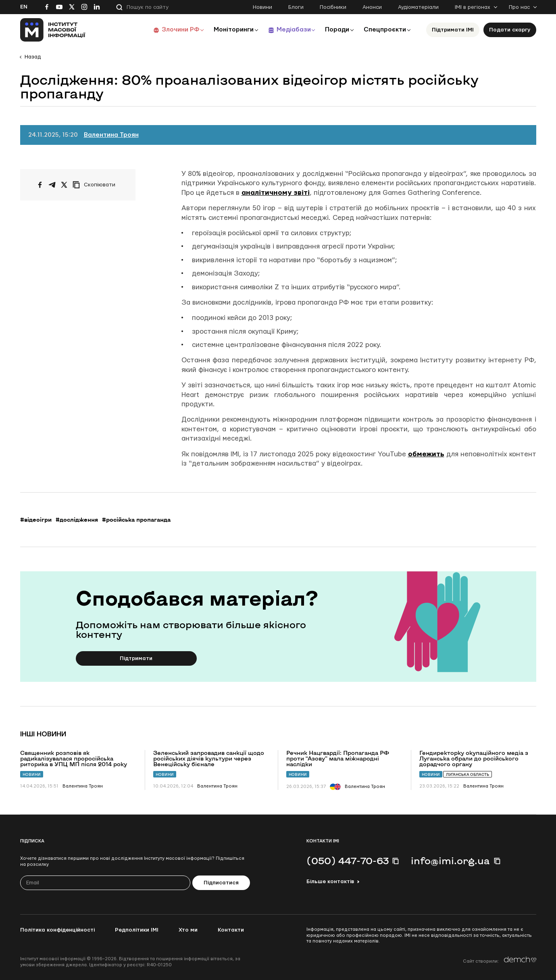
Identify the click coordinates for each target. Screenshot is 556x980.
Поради (335, 30)
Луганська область (467, 774)
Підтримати (136, 658)
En (24, 7)
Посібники (333, 7)
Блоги (296, 7)
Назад (33, 57)
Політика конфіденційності (57, 930)
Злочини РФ (176, 30)
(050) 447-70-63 (348, 861)
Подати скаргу (510, 30)
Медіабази (290, 30)
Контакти (231, 930)
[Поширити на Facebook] (40, 185)
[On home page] (53, 30)
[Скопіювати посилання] (96, 185)
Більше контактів (330, 882)
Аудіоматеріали (418, 7)
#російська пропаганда (136, 520)
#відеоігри (36, 520)
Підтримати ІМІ (453, 30)
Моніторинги (230, 30)
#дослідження (77, 520)
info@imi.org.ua (450, 861)
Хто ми (188, 930)
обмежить (426, 454)
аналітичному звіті (276, 193)
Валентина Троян (111, 135)
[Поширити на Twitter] (64, 185)
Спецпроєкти (384, 30)
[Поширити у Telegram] (52, 185)
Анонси (372, 7)
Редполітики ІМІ (137, 930)
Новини (262, 7)
